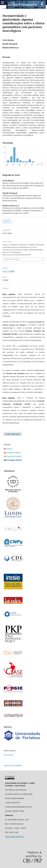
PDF (8, 221)
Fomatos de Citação (12, 259)
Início (5, 8)
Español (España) (14, 453)
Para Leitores (9, 755)
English (9, 449)
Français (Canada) (14, 456)
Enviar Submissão (13, 434)
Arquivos (13, 8)
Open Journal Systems (13, 765)
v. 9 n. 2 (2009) (24, 8)
